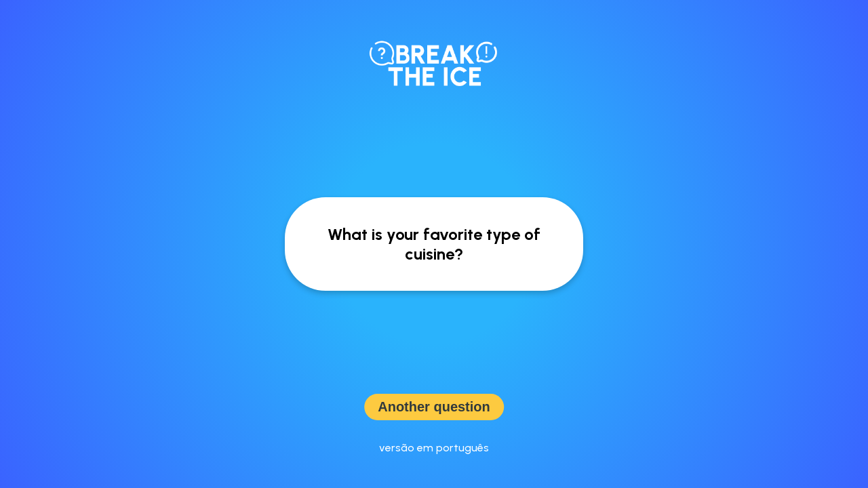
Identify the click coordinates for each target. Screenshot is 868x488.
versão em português (434, 448)
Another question (434, 407)
